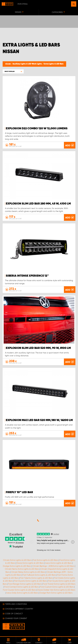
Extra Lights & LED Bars (54, 64)
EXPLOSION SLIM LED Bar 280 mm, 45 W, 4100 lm (38, 204)
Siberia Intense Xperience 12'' (27, 276)
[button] (13, 71)
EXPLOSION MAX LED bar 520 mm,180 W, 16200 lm (39, 420)
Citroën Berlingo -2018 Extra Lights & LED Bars (53, 566)
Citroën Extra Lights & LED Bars (17, 560)
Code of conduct (14, 614)
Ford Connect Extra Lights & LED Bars (22, 587)
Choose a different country (19, 609)
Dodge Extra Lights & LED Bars (17, 566)
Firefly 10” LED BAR (19, 492)
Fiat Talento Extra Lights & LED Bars (36, 578)
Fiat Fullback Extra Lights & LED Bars (39, 575)
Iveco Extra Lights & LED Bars (59, 563)
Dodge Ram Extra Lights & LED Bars (56, 593)
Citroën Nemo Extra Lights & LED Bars (22, 569)
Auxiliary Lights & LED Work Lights (27, 64)
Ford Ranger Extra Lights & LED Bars (25, 584)
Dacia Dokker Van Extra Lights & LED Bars (56, 590)
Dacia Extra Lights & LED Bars (30, 563)
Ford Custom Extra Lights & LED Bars (57, 587)
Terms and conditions (16, 604)
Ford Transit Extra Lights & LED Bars (59, 584)
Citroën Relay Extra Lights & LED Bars (28, 572)
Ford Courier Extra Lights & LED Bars (19, 590)
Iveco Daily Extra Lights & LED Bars (22, 593)
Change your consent (16, 618)
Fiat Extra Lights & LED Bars (46, 560)
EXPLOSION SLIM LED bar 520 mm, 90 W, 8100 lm (38, 348)
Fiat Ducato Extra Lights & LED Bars (31, 581)
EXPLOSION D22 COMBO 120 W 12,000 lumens (37, 129)
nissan (8, 64)
